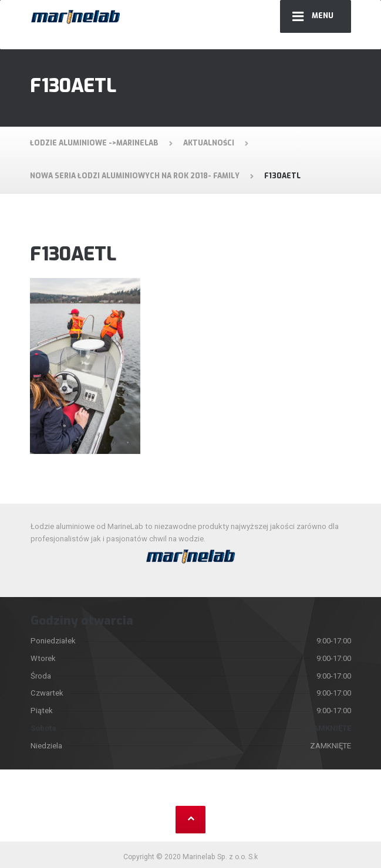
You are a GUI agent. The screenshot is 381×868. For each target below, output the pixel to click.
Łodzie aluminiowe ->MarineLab (94, 143)
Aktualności (209, 143)
